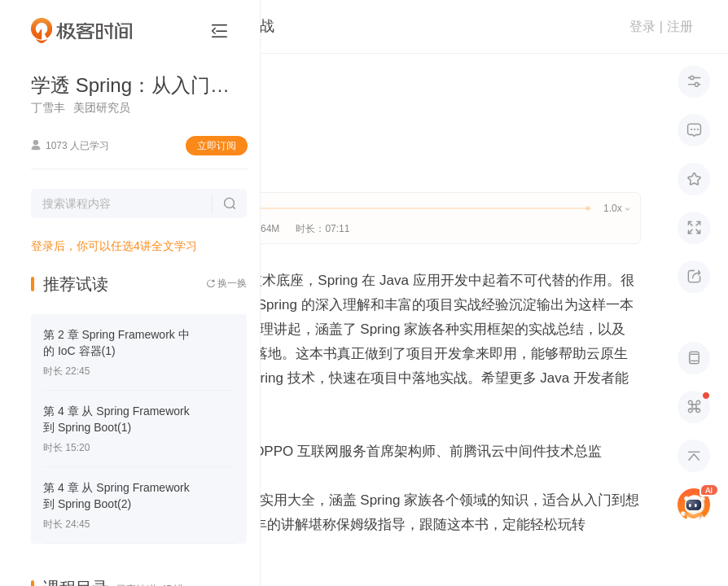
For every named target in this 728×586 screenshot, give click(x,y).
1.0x (616, 208)
